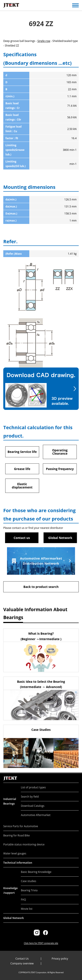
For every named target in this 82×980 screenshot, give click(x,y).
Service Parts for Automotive (21, 826)
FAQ (23, 900)
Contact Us (22, 959)
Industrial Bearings (10, 801)
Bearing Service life (22, 452)
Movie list (27, 909)
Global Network (60, 538)
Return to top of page (74, 774)
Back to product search (41, 587)
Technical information (18, 863)
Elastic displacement (22, 486)
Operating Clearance (60, 452)
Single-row (44, 41)
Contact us (22, 538)
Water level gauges (15, 853)
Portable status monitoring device (24, 844)
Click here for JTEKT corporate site (41, 943)
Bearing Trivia (29, 890)
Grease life (22, 469)
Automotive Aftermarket (36, 815)
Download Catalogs (33, 806)
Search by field (30, 797)
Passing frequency (60, 469)
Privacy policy (60, 959)
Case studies (28, 881)
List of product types (33, 787)
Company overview (22, 963)
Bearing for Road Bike (17, 835)
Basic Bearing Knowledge (36, 872)
